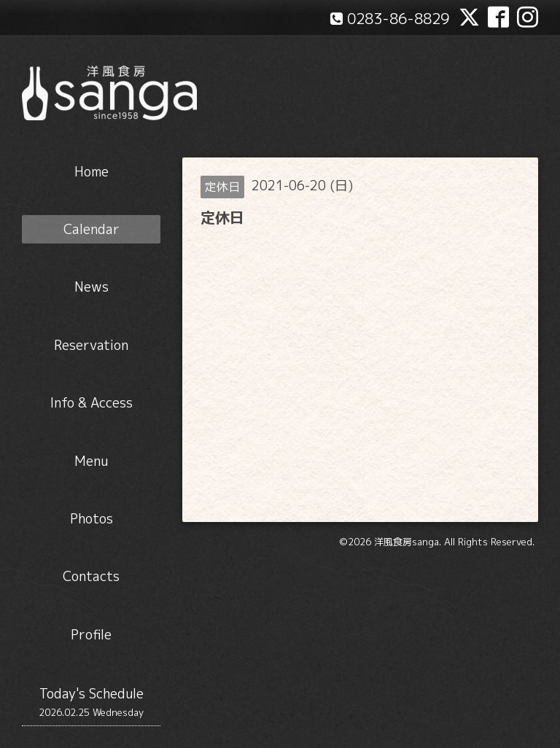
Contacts (91, 576)
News (92, 287)
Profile (91, 635)
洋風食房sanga (407, 542)
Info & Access (92, 403)
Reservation (91, 345)
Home (92, 172)
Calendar (92, 229)
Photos (92, 519)
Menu (91, 461)
